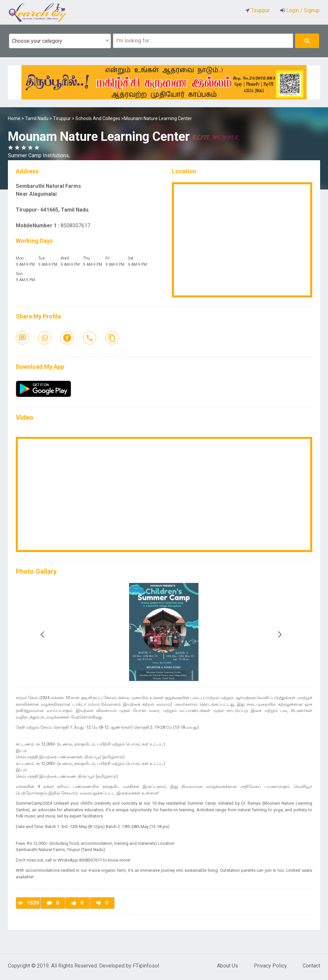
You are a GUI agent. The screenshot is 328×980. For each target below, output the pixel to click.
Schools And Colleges (98, 118)
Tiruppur (62, 118)
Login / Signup (302, 10)
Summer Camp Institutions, (39, 155)
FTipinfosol (146, 966)
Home (14, 118)
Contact (311, 966)
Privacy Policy (270, 966)
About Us (228, 966)
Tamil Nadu (37, 118)
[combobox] (60, 41)
